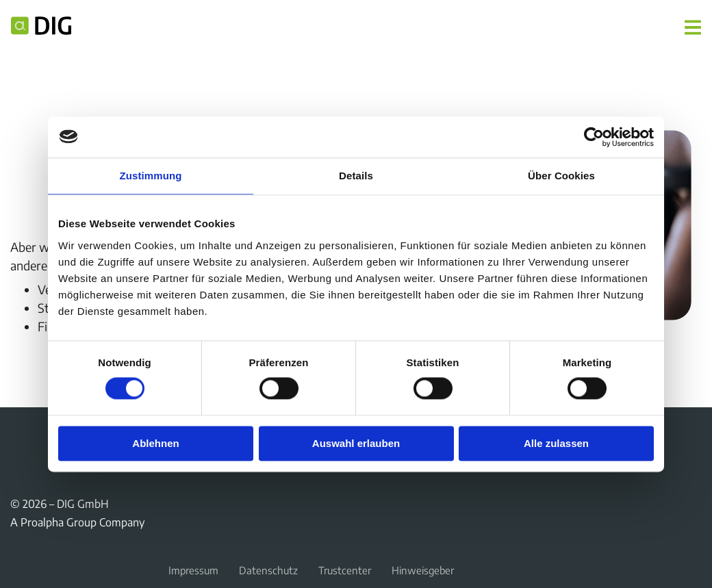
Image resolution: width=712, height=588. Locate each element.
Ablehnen (155, 443)
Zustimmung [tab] (151, 176)
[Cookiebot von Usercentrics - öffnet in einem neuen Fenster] (594, 137)
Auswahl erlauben (356, 443)
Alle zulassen (556, 443)
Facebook (18, 439)
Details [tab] (356, 176)
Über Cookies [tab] (561, 176)
